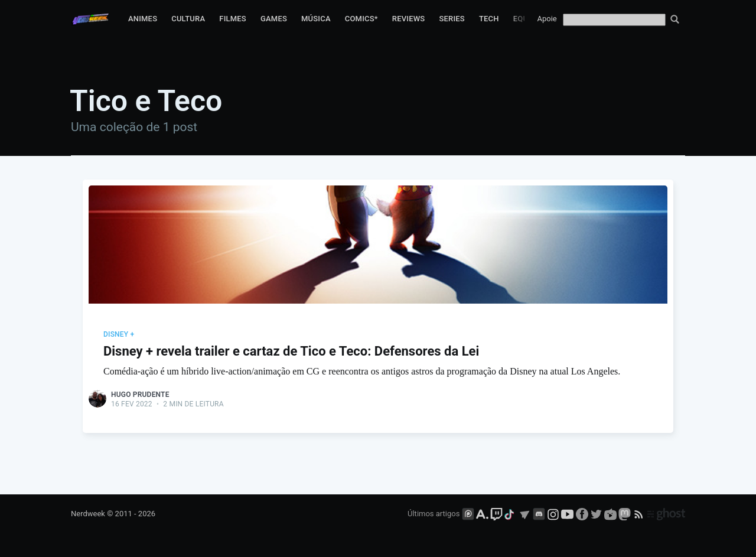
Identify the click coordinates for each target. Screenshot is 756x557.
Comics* (361, 19)
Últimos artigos (434, 514)
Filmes (233, 19)
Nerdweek (88, 514)
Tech (489, 19)
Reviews (409, 19)
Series (452, 19)
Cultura (188, 19)
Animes (143, 19)
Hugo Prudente (140, 395)
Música (316, 19)
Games (274, 19)
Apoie (547, 19)
